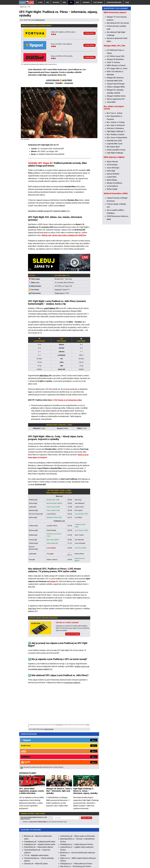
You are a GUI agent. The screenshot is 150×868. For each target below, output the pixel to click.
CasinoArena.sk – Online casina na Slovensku (77, 798)
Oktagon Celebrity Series (116, 134)
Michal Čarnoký (40, 20)
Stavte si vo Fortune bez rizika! (70, 400)
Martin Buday (112, 218)
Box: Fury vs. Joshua (115, 151)
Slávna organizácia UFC (116, 137)
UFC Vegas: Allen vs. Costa (117, 107)
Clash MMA (111, 140)
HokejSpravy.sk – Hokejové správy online (40, 806)
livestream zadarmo (73, 683)
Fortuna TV (58, 290)
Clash (40, 2)
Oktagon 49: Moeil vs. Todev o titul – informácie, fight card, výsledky (59, 753)
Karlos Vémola (112, 200)
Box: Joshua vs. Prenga (116, 160)
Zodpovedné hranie (86, 855)
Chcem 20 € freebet (73, 634)
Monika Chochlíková (114, 221)
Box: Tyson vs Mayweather (117, 176)
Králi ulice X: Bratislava (115, 167)
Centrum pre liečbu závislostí (105, 855)
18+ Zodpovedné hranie (107, 861)
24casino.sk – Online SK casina (36, 825)
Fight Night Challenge (115, 191)
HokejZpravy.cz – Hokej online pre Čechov (76, 825)
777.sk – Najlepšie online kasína (36, 817)
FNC (48, 2)
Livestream (69, 83)
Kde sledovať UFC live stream (118, 61)
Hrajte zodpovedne (59, 725)
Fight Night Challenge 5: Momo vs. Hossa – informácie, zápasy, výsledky (85, 753)
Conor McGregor (113, 206)
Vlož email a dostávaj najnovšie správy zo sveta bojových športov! (34, 780)
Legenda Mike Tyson (115, 182)
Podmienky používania (62, 861)
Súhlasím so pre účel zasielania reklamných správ (45, 783)
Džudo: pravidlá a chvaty (116, 188)
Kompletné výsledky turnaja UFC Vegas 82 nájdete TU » (49, 211)
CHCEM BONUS (90, 33)
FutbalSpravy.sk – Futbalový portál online (40, 803)
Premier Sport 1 (60, 293)
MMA (64, 2)
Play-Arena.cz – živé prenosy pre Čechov (76, 828)
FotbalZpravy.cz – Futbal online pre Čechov (77, 806)
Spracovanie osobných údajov (84, 861)
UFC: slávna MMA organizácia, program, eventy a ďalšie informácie (31, 753)
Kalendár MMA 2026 (115, 119)
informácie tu (60, 847)
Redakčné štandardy (43, 861)
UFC (71, 2)
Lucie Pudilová (49, 308)
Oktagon (56, 2)
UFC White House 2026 (116, 94)
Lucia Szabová (112, 224)
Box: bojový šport (113, 185)
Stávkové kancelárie (114, 2)
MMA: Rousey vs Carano (116, 104)
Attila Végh (111, 209)
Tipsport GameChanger (116, 122)
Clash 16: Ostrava (113, 101)
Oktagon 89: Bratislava (115, 97)
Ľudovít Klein (112, 215)
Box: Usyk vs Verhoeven (116, 163)
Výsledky (59, 83)
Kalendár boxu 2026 (114, 179)
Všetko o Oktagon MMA (116, 125)
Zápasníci (86, 2)
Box (77, 2)
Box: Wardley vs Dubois (116, 173)
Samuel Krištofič (113, 212)
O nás (127, 2)
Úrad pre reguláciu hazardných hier (64, 855)
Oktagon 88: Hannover (115, 116)
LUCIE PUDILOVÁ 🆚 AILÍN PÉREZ (59, 80)
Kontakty (29, 861)
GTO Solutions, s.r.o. (27, 864)
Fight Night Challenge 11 (116, 170)
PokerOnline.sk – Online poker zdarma (39, 809)
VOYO (60, 600)
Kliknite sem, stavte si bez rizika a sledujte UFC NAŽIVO (63, 235)
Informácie (49, 83)
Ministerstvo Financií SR (41, 855)
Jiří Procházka (112, 203)
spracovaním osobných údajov (38, 783)
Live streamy (98, 2)
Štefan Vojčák (112, 227)
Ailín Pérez (44, 376)
